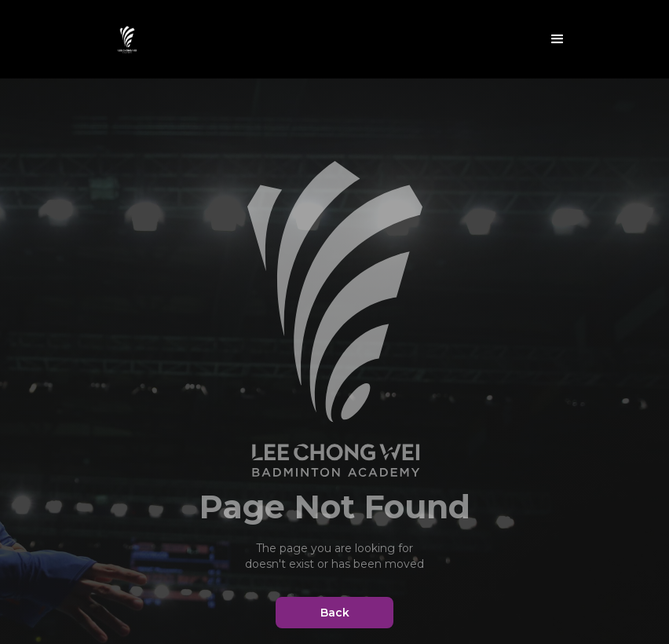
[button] (557, 39)
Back (335, 613)
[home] (127, 39)
